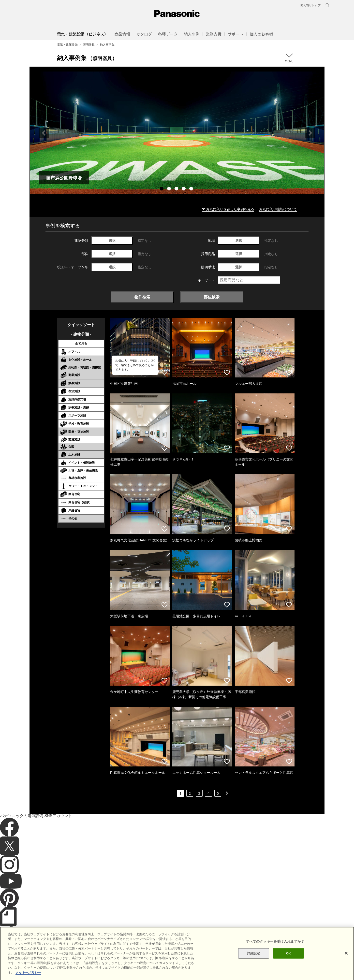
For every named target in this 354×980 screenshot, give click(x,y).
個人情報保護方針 (107, 968)
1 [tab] (162, 189)
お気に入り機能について (278, 209)
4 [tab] (184, 189)
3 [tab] (177, 189)
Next (310, 133)
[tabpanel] (177, 133)
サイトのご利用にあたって (42, 968)
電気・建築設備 (67, 45)
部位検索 (212, 297)
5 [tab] (192, 189)
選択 (112, 240)
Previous (44, 133)
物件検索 (142, 297)
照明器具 (89, 45)
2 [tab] (170, 189)
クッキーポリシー (78, 968)
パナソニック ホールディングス (146, 968)
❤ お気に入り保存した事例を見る (228, 209)
